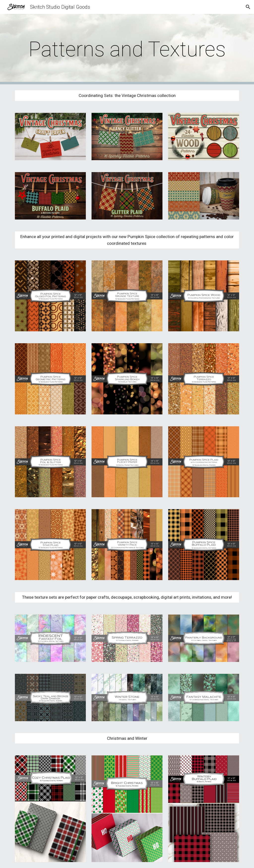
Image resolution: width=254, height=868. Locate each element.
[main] (127, 49)
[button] (248, 7)
